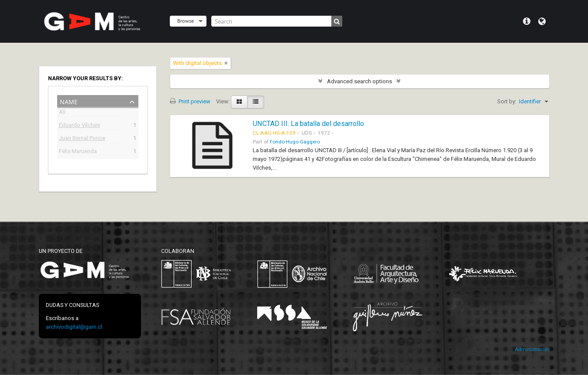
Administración (532, 349)
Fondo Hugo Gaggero (295, 142)
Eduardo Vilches (79, 126)
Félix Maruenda (78, 152)
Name (69, 101)
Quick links (527, 21)
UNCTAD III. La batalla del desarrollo (308, 124)
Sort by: (507, 101)
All (62, 113)
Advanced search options (359, 81)
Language (542, 21)
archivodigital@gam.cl (74, 327)
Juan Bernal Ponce (82, 139)
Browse (186, 21)
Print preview (190, 101)
